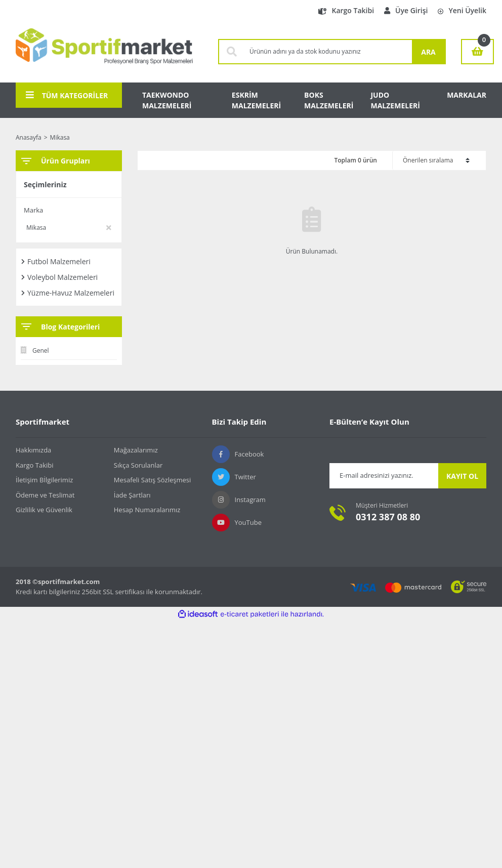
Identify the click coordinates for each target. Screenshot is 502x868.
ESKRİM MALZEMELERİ (256, 100)
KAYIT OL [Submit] (462, 476)
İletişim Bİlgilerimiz (44, 480)
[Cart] (477, 52)
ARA (428, 52)
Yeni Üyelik (462, 10)
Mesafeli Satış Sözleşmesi (153, 480)
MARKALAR (467, 95)
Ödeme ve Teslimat (45, 495)
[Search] (328, 52)
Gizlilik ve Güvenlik (44, 510)
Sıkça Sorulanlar (138, 465)
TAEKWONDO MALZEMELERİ (167, 100)
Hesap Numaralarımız (147, 510)
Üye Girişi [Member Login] (406, 10)
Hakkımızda (33, 450)
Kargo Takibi (346, 10)
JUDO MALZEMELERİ (395, 100)
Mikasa (60, 137)
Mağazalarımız (136, 450)
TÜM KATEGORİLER (67, 95)
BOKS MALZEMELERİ (329, 100)
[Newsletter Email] (384, 476)
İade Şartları (132, 495)
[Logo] (104, 52)
